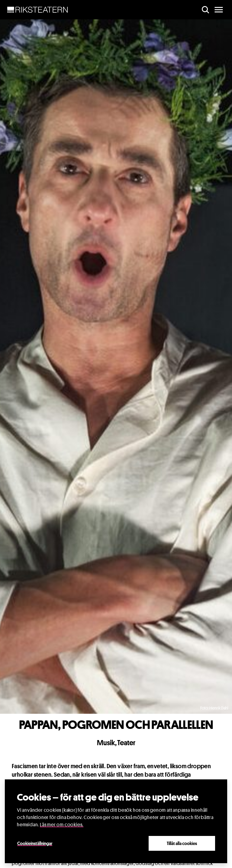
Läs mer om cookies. (62, 825)
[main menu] (219, 10)
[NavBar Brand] (38, 10)
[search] (205, 10)
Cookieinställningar (35, 844)
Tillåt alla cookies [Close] (182, 844)
